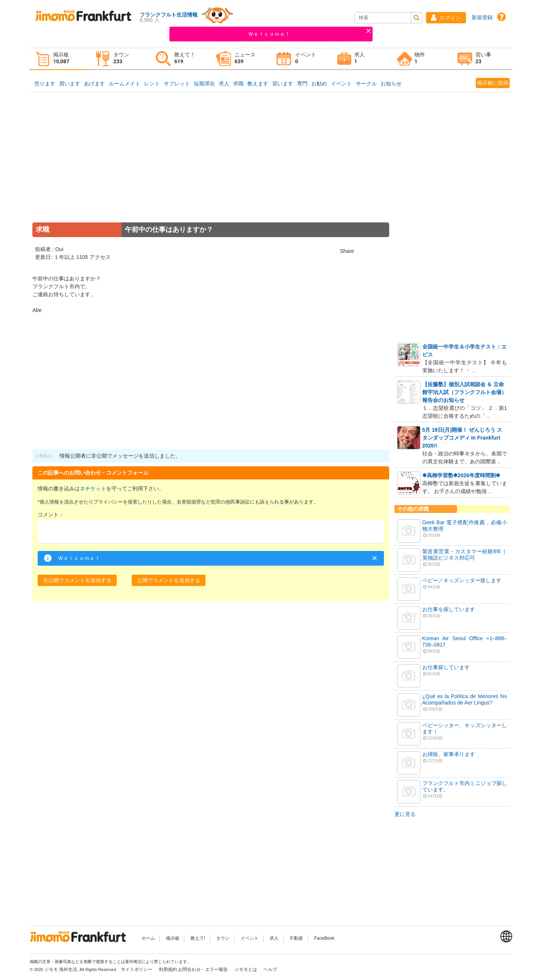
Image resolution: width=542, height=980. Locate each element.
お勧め (319, 84)
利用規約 (168, 969)
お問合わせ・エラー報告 (203, 969)
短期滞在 (204, 84)
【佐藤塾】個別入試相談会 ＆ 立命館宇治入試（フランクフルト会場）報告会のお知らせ (464, 392)
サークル (366, 84)
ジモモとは (246, 969)
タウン (223, 938)
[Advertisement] (211, 167)
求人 (224, 84)
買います (70, 84)
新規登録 (482, 17)
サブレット (177, 84)
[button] (446, 18)
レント (152, 84)
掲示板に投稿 (493, 83)
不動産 (296, 938)
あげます (94, 84)
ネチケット (93, 488)
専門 (302, 84)
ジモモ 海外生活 (61, 969)
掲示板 (173, 938)
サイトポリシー (137, 969)
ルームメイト (125, 84)
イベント (341, 84)
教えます (258, 84)
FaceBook (324, 938)
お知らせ (391, 84)
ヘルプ (270, 969)
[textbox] (211, 532)
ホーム (148, 938)
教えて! (198, 938)
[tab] (60, 59)
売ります (45, 84)
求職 (238, 84)
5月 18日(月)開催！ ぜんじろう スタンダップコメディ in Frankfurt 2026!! (462, 438)
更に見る (405, 814)
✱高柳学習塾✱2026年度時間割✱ (461, 475)
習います (283, 84)
